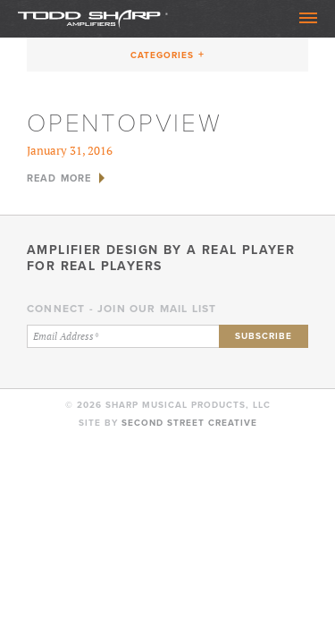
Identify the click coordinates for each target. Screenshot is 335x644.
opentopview (125, 123)
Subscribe (264, 336)
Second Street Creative (189, 423)
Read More (59, 178)
